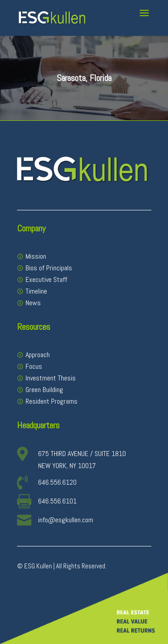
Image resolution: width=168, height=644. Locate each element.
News (33, 303)
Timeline (36, 291)
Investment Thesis (51, 378)
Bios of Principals (49, 268)
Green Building (44, 390)
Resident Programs (52, 401)
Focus (34, 366)
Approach (38, 355)
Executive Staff (46, 279)
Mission (36, 256)
